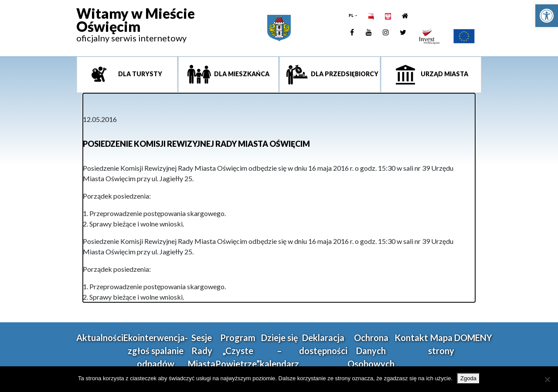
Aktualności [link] (100, 338)
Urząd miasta (444, 74)
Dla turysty (139, 74)
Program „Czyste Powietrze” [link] (238, 351)
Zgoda (468, 378)
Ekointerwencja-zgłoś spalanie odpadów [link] (156, 351)
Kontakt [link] (411, 338)
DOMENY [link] (473, 338)
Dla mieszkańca (241, 74)
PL (352, 15)
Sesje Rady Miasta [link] (202, 351)
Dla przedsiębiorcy (344, 74)
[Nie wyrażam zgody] (547, 379)
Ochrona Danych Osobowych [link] (371, 351)
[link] (547, 16)
